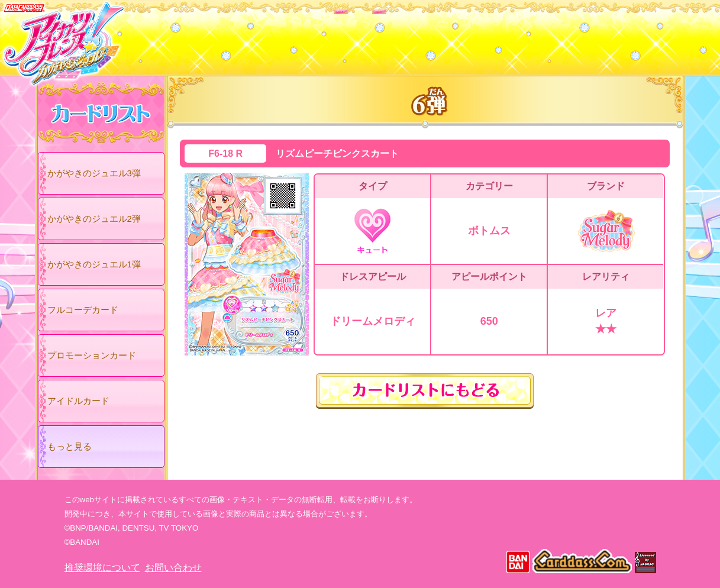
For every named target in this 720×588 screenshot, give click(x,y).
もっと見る (70, 446)
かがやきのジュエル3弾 (94, 173)
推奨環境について (102, 568)
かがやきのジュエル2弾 (94, 219)
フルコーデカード (83, 310)
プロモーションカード (92, 355)
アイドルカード (78, 401)
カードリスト (285, 35)
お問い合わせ (173, 568)
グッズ (436, 35)
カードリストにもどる (425, 391)
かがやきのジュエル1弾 (94, 264)
